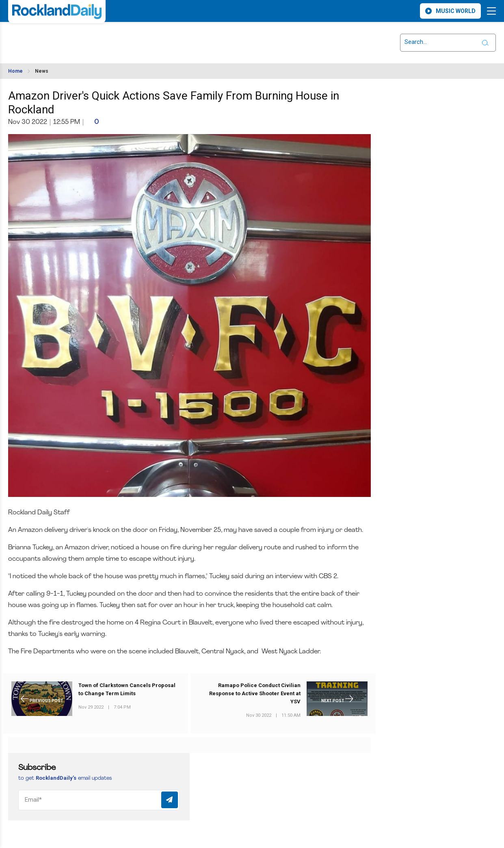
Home (15, 71)
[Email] (99, 800)
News (42, 71)
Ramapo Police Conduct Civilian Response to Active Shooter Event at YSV (255, 693)
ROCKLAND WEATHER (80, 38)
